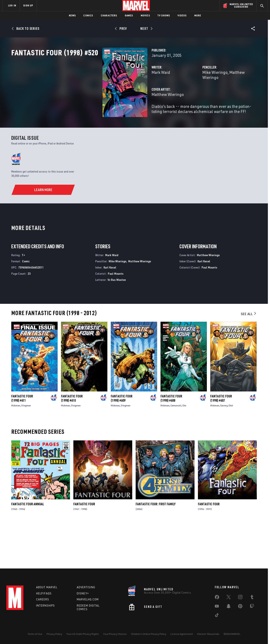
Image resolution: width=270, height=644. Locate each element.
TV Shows (164, 15)
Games (129, 15)
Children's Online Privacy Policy (149, 634)
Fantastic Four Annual (28, 546)
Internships (45, 605)
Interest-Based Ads (208, 634)
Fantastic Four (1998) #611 (22, 440)
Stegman (26, 448)
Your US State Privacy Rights (83, 634)
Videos (182, 15)
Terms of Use (35, 634)
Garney (224, 448)
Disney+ (83, 593)
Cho (184, 448)
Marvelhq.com (88, 599)
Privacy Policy (54, 634)
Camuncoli (176, 448)
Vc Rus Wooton (117, 322)
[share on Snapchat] (229, 607)
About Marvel (47, 587)
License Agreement (182, 634)
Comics (88, 15)
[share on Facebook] (217, 598)
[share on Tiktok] (217, 616)
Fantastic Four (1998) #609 (122, 440)
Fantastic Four (84, 546)
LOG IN (12, 5)
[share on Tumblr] (252, 598)
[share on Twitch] (252, 607)
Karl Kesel (110, 309)
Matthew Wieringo (214, 91)
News (72, 15)
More (198, 15)
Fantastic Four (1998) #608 (171, 440)
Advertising (86, 587)
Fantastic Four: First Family (156, 546)
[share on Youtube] (217, 607)
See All (249, 356)
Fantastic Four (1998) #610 (72, 440)
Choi (231, 448)
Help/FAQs (44, 593)
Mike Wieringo (183, 91)
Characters (109, 15)
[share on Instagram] (240, 598)
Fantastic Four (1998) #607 (221, 440)
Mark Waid (97, 91)
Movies (145, 15)
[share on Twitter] (229, 598)
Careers (43, 599)
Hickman (16, 448)
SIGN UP (28, 5)
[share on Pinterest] (240, 607)
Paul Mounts (116, 316)
